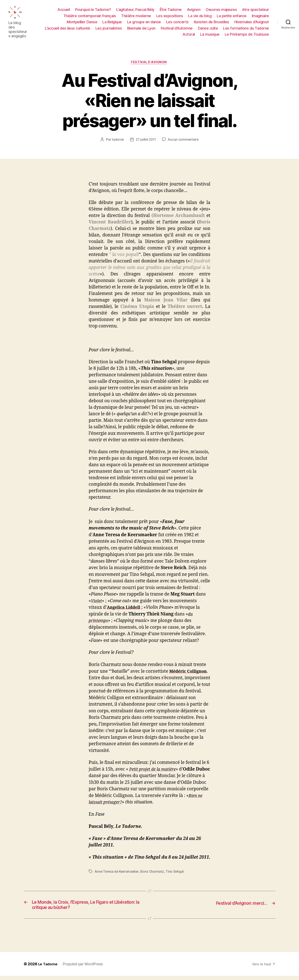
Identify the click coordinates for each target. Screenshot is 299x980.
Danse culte (208, 29)
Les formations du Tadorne (246, 29)
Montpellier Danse (82, 23)
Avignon (194, 11)
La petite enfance (232, 17)
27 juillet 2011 (146, 142)
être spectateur (256, 11)
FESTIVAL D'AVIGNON (149, 65)
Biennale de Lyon (141, 29)
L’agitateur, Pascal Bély (135, 11)
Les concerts (177, 23)
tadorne (117, 142)
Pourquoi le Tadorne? (93, 11)
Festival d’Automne (177, 29)
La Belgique (112, 23)
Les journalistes (109, 29)
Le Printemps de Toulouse (247, 35)
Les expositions (170, 17)
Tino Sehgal (177, 874)
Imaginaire (260, 17)
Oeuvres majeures (221, 11)
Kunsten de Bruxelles (212, 23)
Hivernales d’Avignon (252, 23)
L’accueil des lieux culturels (68, 29)
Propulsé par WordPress (84, 968)
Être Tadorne (171, 11)
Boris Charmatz (154, 874)
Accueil (64, 11)
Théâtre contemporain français (90, 17)
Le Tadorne (48, 968)
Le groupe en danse (144, 23)
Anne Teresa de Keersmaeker (118, 874)
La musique (210, 35)
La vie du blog (200, 17)
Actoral (189, 35)
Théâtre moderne (136, 17)
